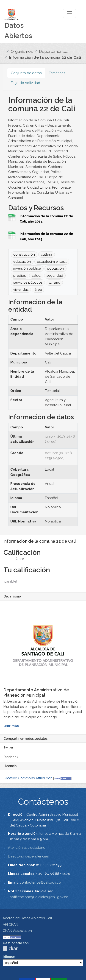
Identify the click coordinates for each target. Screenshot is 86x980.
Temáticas (57, 73)
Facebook (11, 757)
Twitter (8, 747)
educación (22, 262)
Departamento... (54, 51)
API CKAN (10, 924)
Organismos (22, 51)
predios (19, 276)
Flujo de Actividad (25, 83)
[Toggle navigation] (69, 13)
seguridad (55, 276)
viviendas (21, 290)
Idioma (8, 957)
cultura (47, 254)
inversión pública (27, 268)
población (55, 268)
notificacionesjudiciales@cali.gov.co (39, 897)
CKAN (11, 948)
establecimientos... (52, 262)
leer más (11, 726)
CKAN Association (17, 931)
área (38, 290)
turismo (54, 282)
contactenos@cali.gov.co (40, 882)
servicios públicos (28, 282)
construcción (24, 254)
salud (36, 276)
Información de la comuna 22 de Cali (45, 57)
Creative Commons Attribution (28, 778)
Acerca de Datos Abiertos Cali (27, 918)
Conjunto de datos (26, 73)
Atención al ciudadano (27, 848)
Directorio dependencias (28, 856)
